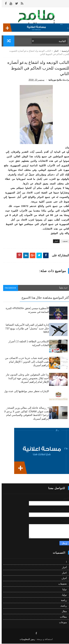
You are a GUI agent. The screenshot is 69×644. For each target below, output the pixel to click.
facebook (9, 288)
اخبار (54, 51)
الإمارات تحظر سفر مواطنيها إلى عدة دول (25, 392)
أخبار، (62, 579)
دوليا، (63, 595)
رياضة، (62, 606)
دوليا (63, 590)
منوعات (61, 623)
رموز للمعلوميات (26, 640)
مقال (63, 612)
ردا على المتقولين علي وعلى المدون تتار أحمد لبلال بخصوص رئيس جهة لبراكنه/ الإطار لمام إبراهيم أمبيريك (26, 379)
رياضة (62, 601)
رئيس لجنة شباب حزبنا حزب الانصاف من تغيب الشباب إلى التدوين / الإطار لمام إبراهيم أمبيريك (25, 362)
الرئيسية (64, 51)
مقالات (62, 617)
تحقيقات (61, 584)
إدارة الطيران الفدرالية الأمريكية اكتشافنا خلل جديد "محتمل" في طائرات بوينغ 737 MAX (26, 329)
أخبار (63, 568)
